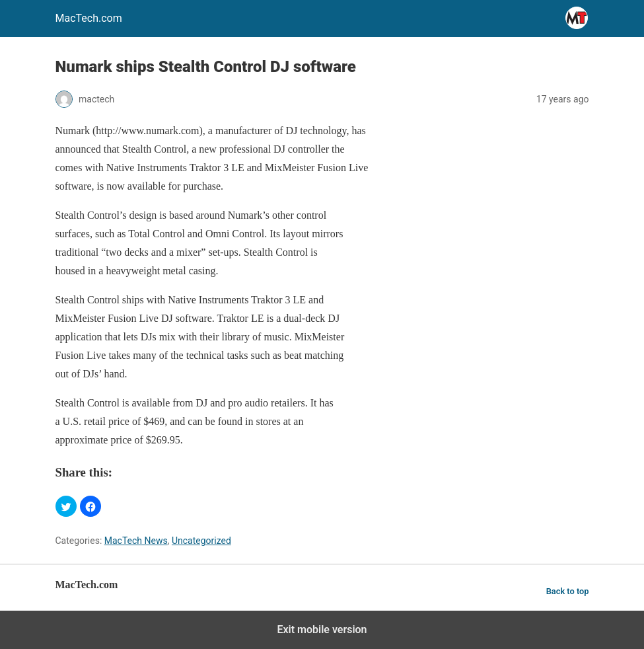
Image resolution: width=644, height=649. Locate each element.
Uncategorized (201, 541)
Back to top (568, 591)
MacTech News (136, 541)
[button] (66, 506)
